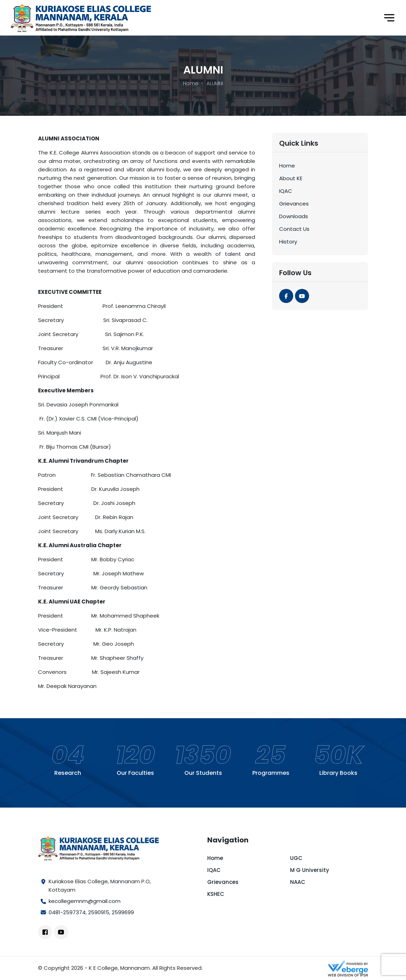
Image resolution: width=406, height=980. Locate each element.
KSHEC (216, 894)
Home (191, 83)
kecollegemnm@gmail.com (85, 901)
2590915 (99, 912)
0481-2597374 (67, 912)
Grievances (294, 204)
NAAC (298, 882)
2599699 (123, 912)
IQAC (286, 191)
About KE (291, 178)
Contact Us (294, 229)
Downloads (294, 216)
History (288, 242)
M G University (310, 870)
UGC (296, 858)
